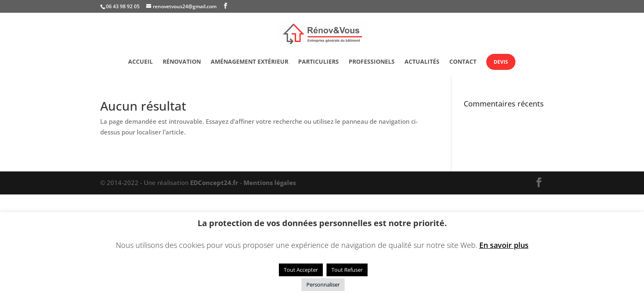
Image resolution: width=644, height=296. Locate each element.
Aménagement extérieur (250, 62)
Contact (463, 62)
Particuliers (319, 62)
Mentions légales (270, 183)
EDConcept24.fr (215, 183)
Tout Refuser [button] (347, 270)
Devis (501, 62)
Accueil (140, 62)
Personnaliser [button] (323, 284)
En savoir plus (504, 245)
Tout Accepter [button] (301, 270)
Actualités (422, 62)
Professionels (372, 62)
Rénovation (182, 62)
